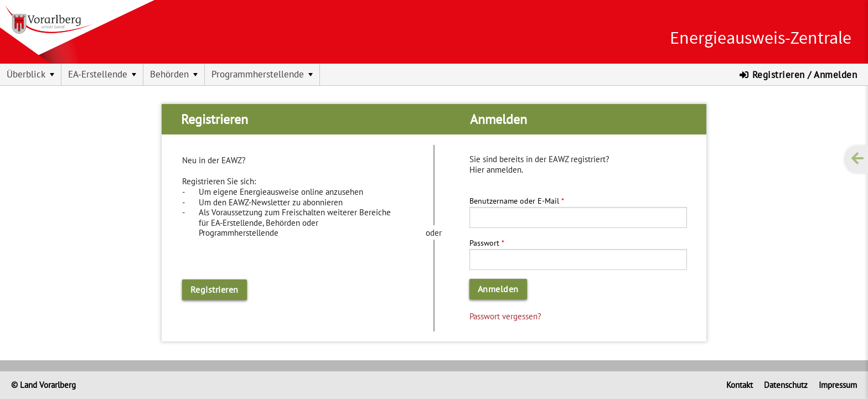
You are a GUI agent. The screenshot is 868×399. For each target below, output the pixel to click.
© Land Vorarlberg (43, 385)
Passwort (484, 243)
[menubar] (434, 75)
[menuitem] (31, 74)
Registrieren (215, 289)
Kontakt (740, 385)
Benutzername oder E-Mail (514, 201)
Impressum (838, 385)
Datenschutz (786, 385)
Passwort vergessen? (505, 316)
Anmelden (498, 289)
